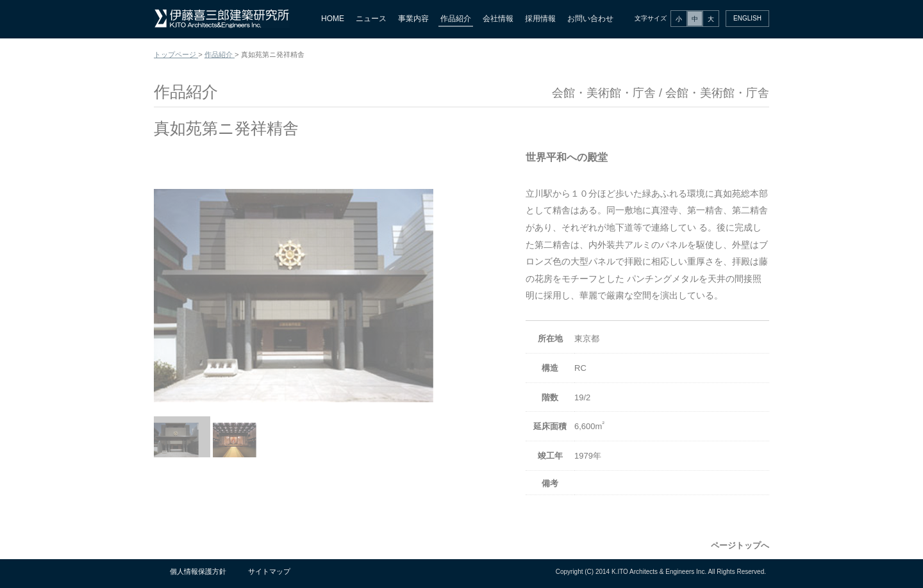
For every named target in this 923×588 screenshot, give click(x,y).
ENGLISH (747, 18)
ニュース (371, 19)
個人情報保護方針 (198, 571)
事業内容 (413, 19)
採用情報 (540, 19)
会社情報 (498, 19)
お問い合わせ (590, 19)
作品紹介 (456, 19)
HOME (333, 19)
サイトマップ (269, 571)
